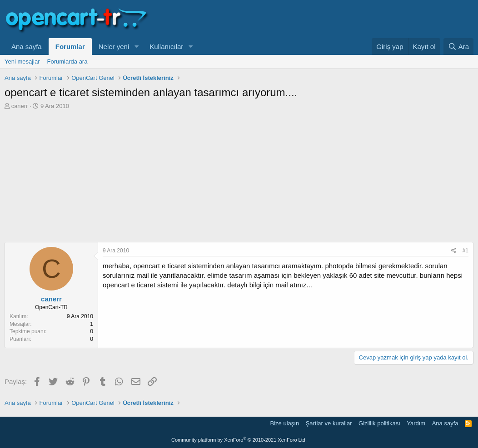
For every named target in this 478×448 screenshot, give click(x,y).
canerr (20, 106)
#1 (466, 251)
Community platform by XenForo (239, 440)
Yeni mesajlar (22, 62)
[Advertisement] (239, 178)
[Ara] (458, 47)
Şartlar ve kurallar (329, 423)
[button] (136, 47)
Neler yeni (114, 47)
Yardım (416, 423)
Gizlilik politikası (379, 423)
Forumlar (70, 47)
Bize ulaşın (285, 423)
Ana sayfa (27, 47)
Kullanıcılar (166, 47)
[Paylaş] (454, 251)
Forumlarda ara (67, 62)
